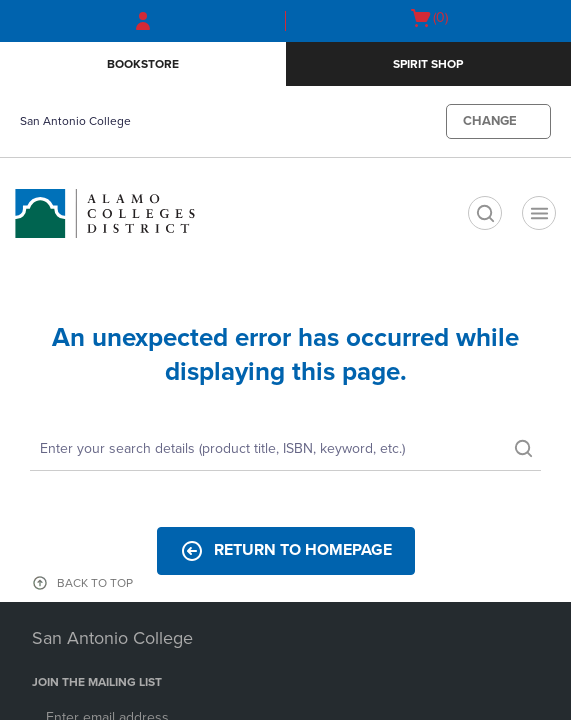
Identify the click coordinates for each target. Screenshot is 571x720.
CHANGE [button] (490, 121)
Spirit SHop (428, 64)
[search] (485, 213)
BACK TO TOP (95, 583)
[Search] (285, 450)
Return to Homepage (286, 551)
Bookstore (143, 64)
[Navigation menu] (539, 213)
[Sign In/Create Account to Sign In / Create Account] (143, 21)
